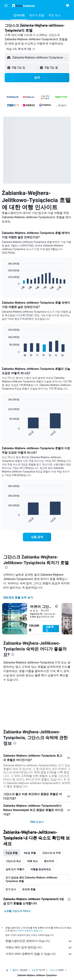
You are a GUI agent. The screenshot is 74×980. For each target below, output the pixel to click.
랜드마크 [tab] (49, 861)
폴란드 (16, 970)
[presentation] (6, 567)
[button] (6, 6)
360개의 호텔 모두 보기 (18, 598)
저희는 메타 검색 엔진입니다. (39, 948)
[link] (37, 537)
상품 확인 (50, 629)
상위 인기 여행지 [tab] (15, 869)
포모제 (35, 970)
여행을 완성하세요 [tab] (41, 869)
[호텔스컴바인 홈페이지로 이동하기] (23, 5)
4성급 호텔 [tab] (30, 853)
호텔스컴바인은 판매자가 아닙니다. (39, 941)
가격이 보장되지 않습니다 (30, 931)
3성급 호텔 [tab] (12, 853)
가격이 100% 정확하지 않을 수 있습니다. (39, 954)
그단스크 (53, 970)
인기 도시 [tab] (11, 889)
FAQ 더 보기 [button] (37, 822)
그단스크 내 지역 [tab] (51, 853)
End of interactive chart (6, 288)
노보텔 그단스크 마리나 (17, 911)
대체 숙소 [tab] (32, 861)
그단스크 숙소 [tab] (13, 861)
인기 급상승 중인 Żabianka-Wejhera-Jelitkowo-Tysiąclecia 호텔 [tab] (32, 879)
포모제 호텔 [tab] (29, 889)
